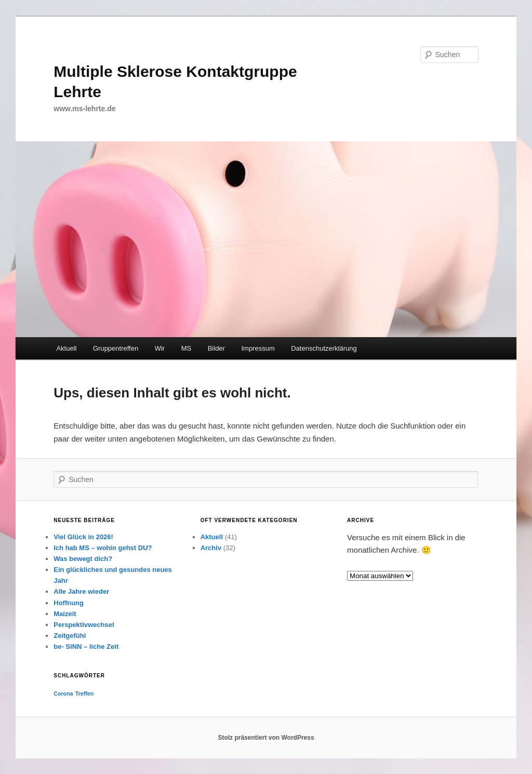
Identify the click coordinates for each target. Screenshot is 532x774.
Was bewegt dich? (83, 559)
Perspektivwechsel (84, 625)
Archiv (211, 548)
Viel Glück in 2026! (83, 537)
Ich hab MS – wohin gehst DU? (103, 548)
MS (187, 348)
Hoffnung (69, 603)
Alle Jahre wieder (81, 591)
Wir (160, 348)
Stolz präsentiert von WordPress (266, 738)
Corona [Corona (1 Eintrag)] (63, 693)
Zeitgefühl (70, 636)
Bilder (216, 348)
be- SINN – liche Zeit (86, 646)
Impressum (258, 348)
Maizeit (65, 614)
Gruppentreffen (116, 348)
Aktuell (66, 348)
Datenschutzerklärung (324, 348)
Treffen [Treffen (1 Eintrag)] (85, 693)
